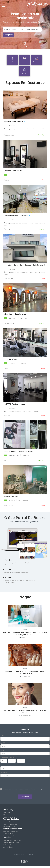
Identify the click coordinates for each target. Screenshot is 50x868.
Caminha (8, 229)
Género (3, 765)
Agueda (7, 415)
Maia (7, 368)
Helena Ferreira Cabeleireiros (17, 216)
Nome (2, 736)
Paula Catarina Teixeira (15, 122)
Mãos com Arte (10, 359)
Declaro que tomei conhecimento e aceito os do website (24, 790)
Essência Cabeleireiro (13, 171)
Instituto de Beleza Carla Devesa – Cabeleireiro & (24, 265)
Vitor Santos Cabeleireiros (15, 314)
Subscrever (25, 797)
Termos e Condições (9, 822)
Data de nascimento (7, 758)
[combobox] (33, 30)
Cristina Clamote (11, 496)
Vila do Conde (9, 278)
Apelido (3, 743)
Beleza (25, 629)
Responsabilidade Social (10, 831)
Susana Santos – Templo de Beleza (19, 451)
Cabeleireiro (25, 175)
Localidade (4, 772)
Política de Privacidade (10, 824)
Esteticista (12, 126)
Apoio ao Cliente (8, 847)
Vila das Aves (9, 505)
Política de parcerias (9, 817)
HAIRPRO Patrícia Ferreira (15, 404)
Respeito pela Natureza (10, 836)
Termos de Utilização (37, 789)
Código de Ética (8, 833)
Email (2, 750)
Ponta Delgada (9, 135)
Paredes (8, 180)
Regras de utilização (9, 826)
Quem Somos (7, 812)
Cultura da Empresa (9, 815)
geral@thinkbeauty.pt (13, 845)
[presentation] (12, 782)
